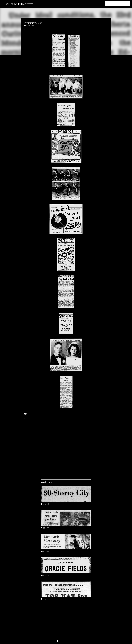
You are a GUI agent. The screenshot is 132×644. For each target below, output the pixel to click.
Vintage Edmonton (20, 4)
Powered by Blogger (66, 641)
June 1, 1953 (45, 575)
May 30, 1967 (45, 504)
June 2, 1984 (45, 551)
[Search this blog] (120, 4)
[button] (25, 30)
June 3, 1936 (45, 599)
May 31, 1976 (45, 528)
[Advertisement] (66, 457)
